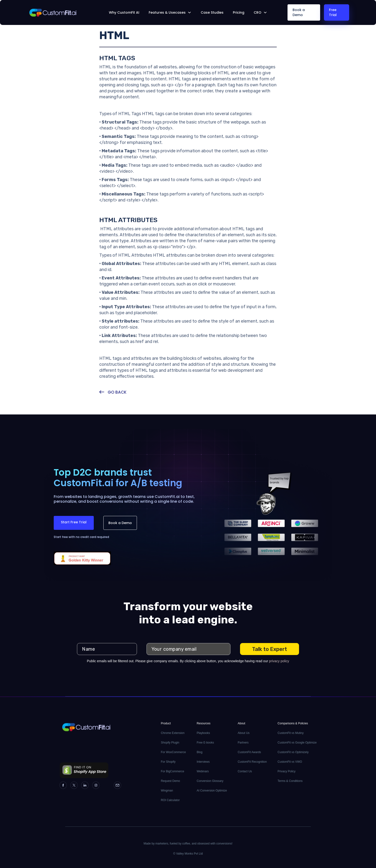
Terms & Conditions (290, 781)
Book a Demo (299, 12)
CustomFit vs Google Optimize (297, 743)
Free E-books (205, 743)
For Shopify (168, 762)
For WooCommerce (173, 752)
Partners (243, 743)
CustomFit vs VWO (290, 762)
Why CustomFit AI (124, 12)
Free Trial (333, 12)
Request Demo (170, 781)
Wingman (167, 791)
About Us (244, 733)
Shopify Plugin (170, 743)
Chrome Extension (173, 733)
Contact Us (245, 771)
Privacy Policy (287, 771)
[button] (170, 13)
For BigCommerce (173, 771)
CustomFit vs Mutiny (291, 733)
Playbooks (203, 733)
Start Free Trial (74, 522)
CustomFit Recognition (252, 762)
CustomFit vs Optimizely (293, 752)
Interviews (203, 762)
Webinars (203, 771)
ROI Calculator (170, 800)
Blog (200, 752)
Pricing (239, 12)
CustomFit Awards (249, 752)
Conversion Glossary (210, 781)
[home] (61, 12)
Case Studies (212, 12)
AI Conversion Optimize (212, 791)
